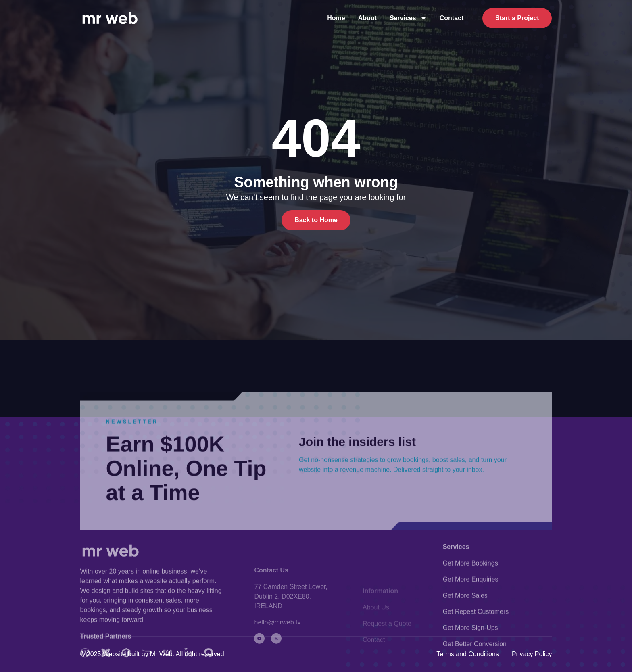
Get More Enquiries (471, 620)
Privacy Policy (532, 654)
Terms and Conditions (468, 654)
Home (336, 18)
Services (408, 18)
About (367, 18)
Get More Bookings (470, 604)
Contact (452, 18)
